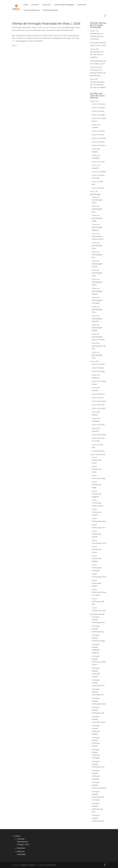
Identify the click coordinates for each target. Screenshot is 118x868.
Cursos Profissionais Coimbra (97, 512)
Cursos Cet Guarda (99, 138)
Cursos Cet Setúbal (99, 172)
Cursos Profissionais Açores (97, 460)
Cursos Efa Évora (98, 394)
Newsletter (21, 848)
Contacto (35, 5)
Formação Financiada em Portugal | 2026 (23, 842)
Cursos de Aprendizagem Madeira (97, 291)
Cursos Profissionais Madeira (97, 559)
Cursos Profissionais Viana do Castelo (99, 592)
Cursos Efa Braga (98, 371)
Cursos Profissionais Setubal (97, 583)
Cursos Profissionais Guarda (97, 534)
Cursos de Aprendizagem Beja (97, 209)
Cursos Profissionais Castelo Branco (98, 503)
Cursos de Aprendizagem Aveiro (97, 200)
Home (26, 5)
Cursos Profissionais (32, 10)
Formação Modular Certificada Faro (98, 692)
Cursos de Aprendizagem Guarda (97, 264)
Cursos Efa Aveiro (98, 364)
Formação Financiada (22, 27)
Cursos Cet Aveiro (98, 108)
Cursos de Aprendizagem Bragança (97, 227)
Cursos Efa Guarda (99, 401)
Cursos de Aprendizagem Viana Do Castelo (98, 337)
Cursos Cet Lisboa (99, 145)
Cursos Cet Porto (98, 162)
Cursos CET (46, 5)
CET (13, 41)
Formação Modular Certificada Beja (98, 629)
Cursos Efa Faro (98, 398)
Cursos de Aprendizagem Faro (97, 255)
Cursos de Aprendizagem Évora (97, 245)
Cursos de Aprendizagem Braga (97, 218)
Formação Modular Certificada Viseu (60, 30)
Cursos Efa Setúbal (99, 435)
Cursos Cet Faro (98, 135)
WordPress (51, 865)
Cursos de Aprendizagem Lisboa (97, 282)
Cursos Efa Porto (98, 425)
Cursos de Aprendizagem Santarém (97, 319)
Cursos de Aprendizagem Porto (97, 309)
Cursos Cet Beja (98, 111)
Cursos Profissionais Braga (97, 485)
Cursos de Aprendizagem (64, 5)
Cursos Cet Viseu (49, 27)
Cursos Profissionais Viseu (35, 30)
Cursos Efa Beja (98, 368)
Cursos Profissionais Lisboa (97, 549)
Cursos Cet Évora (98, 131)
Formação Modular (50, 10)
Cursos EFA (82, 5)
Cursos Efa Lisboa (99, 408)
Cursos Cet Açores (99, 104)
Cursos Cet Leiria (98, 142)
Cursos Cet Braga (98, 115)
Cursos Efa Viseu (18, 30)
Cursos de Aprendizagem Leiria (97, 273)
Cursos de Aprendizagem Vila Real (99, 346)
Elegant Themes (29, 865)
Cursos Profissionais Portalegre (97, 568)
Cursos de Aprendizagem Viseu (68, 27)
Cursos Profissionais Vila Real (98, 601)
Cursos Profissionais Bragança (97, 494)
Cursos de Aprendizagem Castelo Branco (98, 236)
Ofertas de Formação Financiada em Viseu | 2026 (46, 23)
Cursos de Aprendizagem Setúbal (97, 328)
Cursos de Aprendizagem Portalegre (97, 300)
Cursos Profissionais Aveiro (97, 469)
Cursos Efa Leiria (98, 405)
